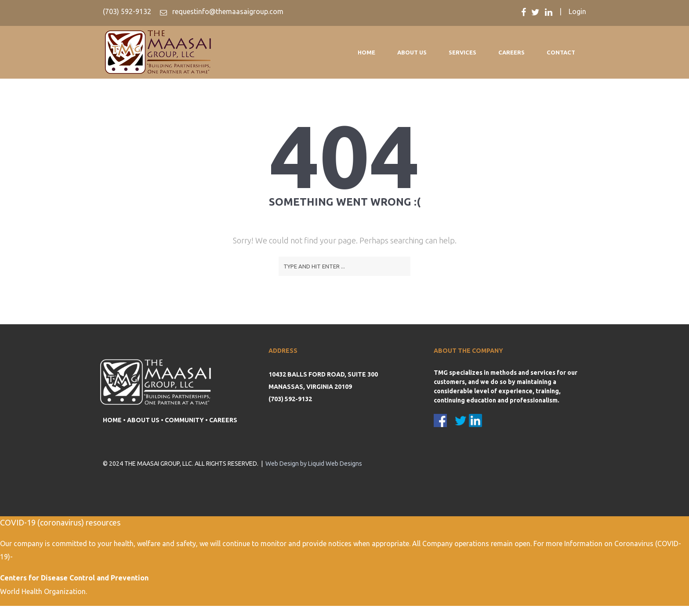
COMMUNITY (184, 420)
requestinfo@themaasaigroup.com (227, 11)
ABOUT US (143, 420)
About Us (412, 52)
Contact (561, 52)
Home (366, 52)
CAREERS (223, 420)
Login (577, 11)
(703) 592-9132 (127, 11)
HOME (112, 420)
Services (462, 52)
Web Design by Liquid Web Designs (314, 464)
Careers (511, 52)
